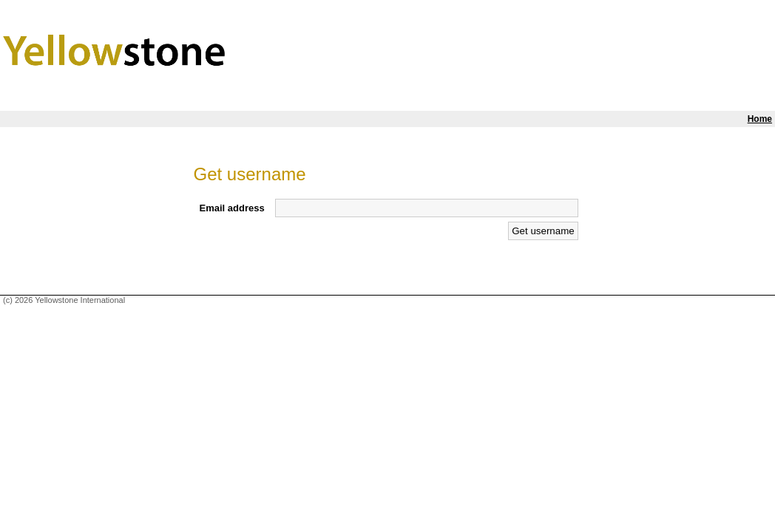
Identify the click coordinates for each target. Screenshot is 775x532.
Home (760, 119)
